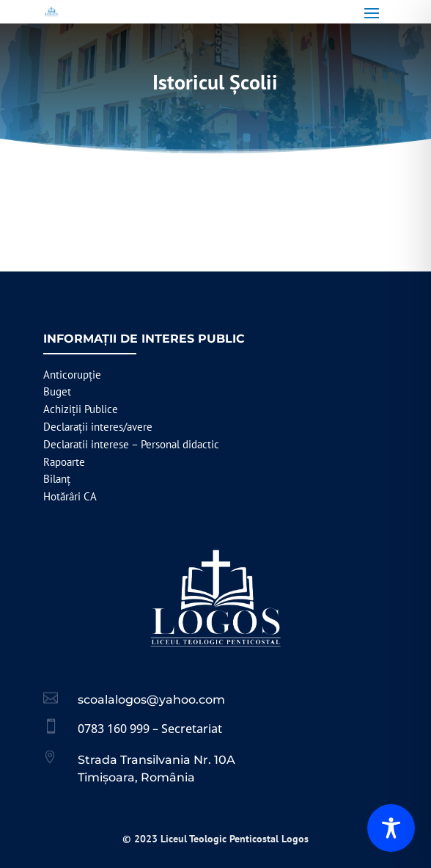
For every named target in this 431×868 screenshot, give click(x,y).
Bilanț (57, 479)
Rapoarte (64, 462)
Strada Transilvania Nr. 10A (156, 760)
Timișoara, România (136, 777)
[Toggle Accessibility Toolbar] (391, 828)
